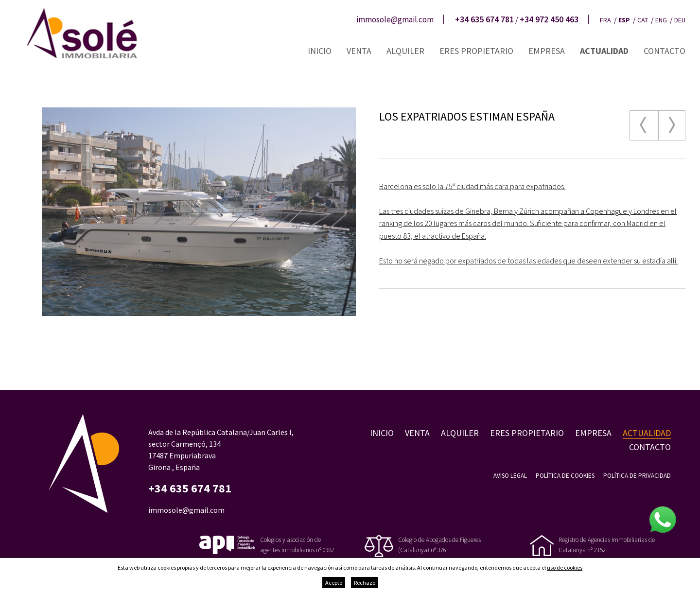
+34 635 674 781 (484, 19)
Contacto (665, 51)
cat (643, 20)
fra (605, 20)
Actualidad (604, 51)
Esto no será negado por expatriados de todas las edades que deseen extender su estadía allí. (528, 261)
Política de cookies (565, 476)
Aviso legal (510, 476)
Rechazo (365, 583)
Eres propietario (476, 51)
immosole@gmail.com (395, 19)
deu (680, 20)
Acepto (334, 583)
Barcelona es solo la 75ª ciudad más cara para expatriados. (472, 186)
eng (661, 20)
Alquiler (405, 51)
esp (624, 20)
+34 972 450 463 (549, 19)
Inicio (320, 51)
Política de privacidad (637, 476)
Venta (359, 51)
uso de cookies (565, 567)
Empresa (547, 51)
